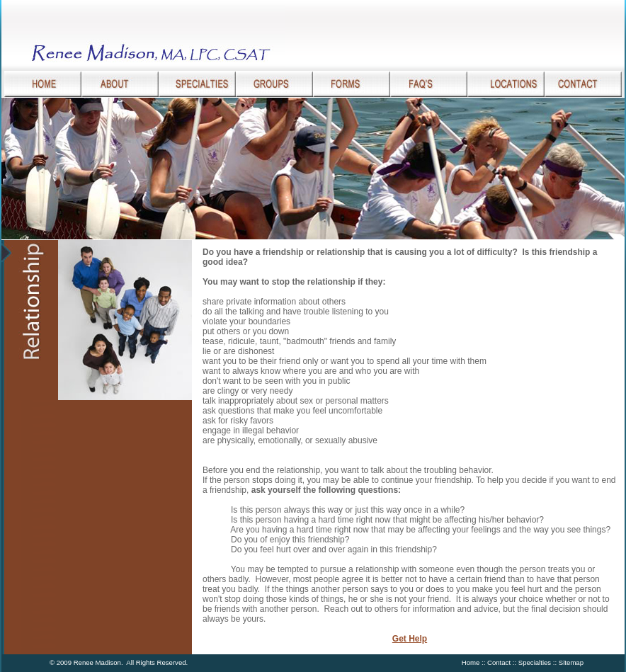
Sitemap (571, 662)
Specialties (535, 662)
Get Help (410, 639)
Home (471, 662)
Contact (499, 662)
